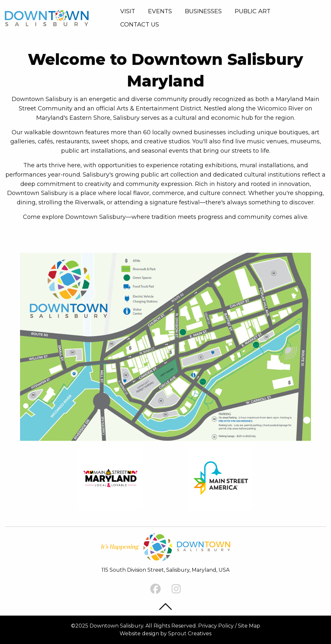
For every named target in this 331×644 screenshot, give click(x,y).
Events (160, 11)
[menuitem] (129, 11)
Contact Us (140, 25)
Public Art (253, 11)
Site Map (249, 626)
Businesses (203, 11)
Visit (128, 11)
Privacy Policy (216, 626)
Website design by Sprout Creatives (165, 634)
